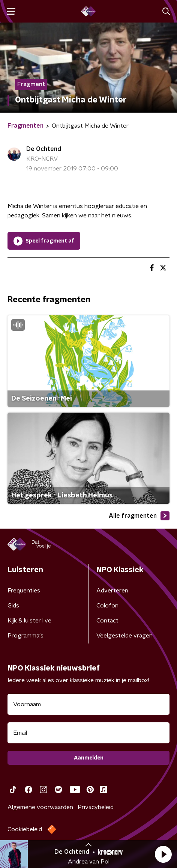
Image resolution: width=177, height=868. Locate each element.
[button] (163, 854)
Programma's (25, 636)
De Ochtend (44, 149)
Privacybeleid (96, 807)
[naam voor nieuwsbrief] (88, 704)
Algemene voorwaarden (40, 807)
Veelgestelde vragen (124, 636)
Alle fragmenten (139, 516)
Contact (107, 621)
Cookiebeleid (25, 829)
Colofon (107, 606)
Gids (13, 606)
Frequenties (24, 591)
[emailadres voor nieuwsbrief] (88, 733)
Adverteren (112, 591)
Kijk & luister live (29, 621)
